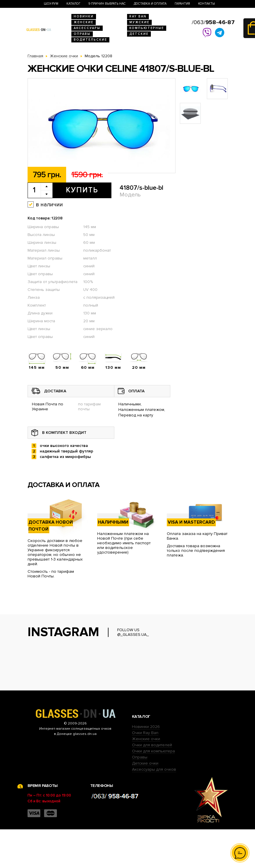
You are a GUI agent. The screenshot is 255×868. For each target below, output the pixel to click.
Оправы (82, 34)
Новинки (84, 16)
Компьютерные (147, 28)
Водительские (90, 40)
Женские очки (146, 777)
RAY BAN (138, 16)
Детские (139, 34)
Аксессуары (87, 28)
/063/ (213, 22)
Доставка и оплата (150, 4)
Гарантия (182, 4)
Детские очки (145, 802)
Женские (84, 22)
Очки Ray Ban (145, 771)
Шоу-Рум (51, 4)
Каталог (73, 4)
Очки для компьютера (153, 790)
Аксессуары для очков (154, 808)
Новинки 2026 (146, 765)
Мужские (139, 22)
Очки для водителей (152, 784)
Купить (82, 190)
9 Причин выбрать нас (107, 4)
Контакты (207, 4)
